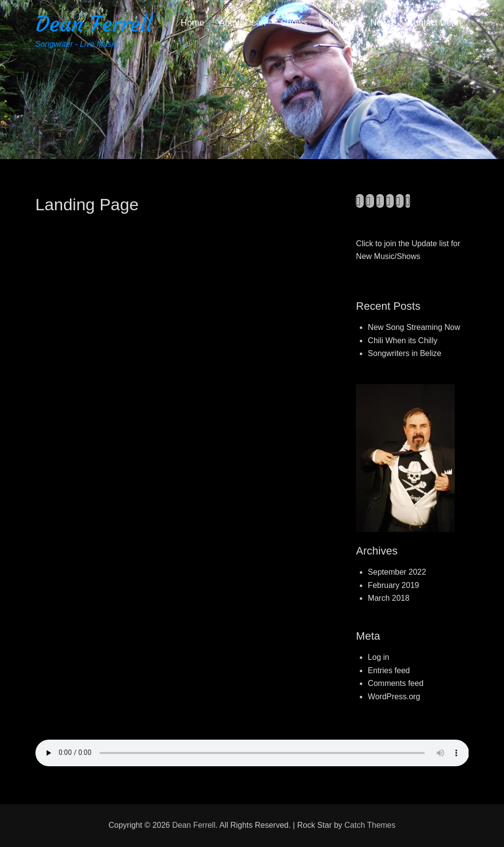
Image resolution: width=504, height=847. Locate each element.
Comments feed (395, 683)
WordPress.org (394, 697)
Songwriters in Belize (404, 353)
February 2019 (393, 585)
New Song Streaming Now (414, 327)
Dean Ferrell (94, 24)
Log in (378, 657)
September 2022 (397, 572)
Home (192, 23)
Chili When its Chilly (402, 341)
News (381, 23)
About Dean (242, 23)
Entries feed (389, 670)
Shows (294, 23)
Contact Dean (434, 23)
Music (333, 23)
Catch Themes (370, 825)
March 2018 (389, 598)
